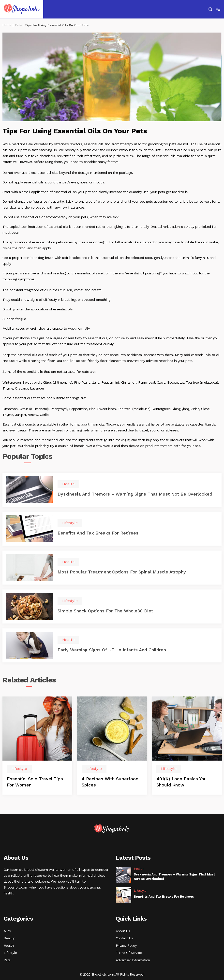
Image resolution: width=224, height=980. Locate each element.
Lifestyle (10, 952)
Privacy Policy (126, 945)
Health (9, 945)
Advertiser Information (133, 960)
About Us (123, 930)
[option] (37, 746)
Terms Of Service (129, 952)
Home (7, 25)
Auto (7, 930)
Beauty (9, 938)
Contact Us (124, 938)
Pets (18, 25)
